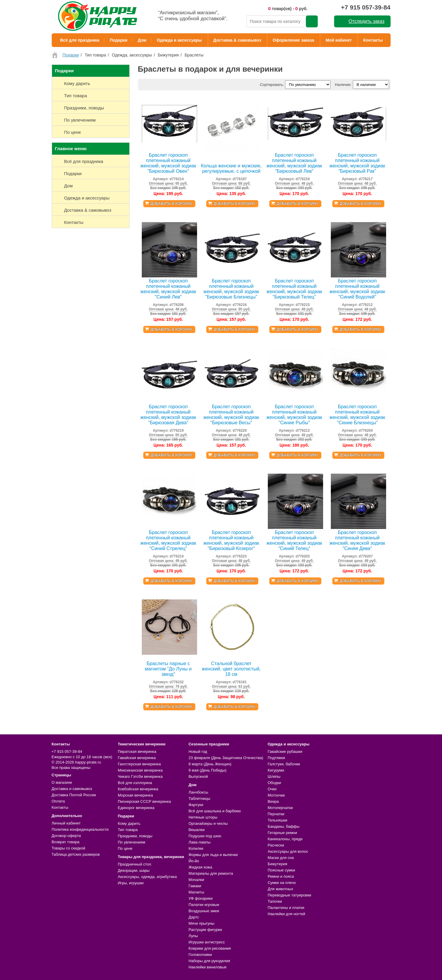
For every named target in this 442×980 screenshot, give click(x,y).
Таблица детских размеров (76, 854)
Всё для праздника (80, 40)
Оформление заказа (293, 40)
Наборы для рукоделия (209, 961)
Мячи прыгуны (201, 923)
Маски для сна (281, 858)
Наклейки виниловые (207, 967)
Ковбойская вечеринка (138, 789)
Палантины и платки (286, 908)
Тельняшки (277, 820)
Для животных (280, 889)
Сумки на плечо (282, 883)
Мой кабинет (339, 40)
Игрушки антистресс (207, 942)
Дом (142, 40)
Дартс (194, 917)
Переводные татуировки (289, 895)
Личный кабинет (66, 823)
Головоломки (200, 955)
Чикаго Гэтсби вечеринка (140, 776)
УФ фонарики (200, 898)
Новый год (198, 752)
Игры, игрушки (131, 883)
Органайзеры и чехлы (208, 823)
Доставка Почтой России (74, 795)
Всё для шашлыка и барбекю (215, 811)
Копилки (196, 848)
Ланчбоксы (198, 792)
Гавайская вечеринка (137, 758)
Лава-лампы (199, 842)
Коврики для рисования (210, 948)
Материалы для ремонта (211, 873)
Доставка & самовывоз (237, 40)
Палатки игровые (204, 905)
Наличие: (343, 85)
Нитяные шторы (203, 817)
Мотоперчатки (280, 808)
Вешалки (196, 830)
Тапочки (275, 901)
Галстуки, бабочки (284, 764)
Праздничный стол (134, 864)
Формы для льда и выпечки (213, 855)
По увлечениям (131, 842)
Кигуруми (276, 770)
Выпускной (198, 776)
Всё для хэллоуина (135, 783)
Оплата (58, 801)
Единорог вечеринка (136, 808)
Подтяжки (276, 758)
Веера (273, 801)
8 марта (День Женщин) (210, 764)
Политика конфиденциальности (80, 829)
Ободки (274, 783)
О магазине (62, 782)
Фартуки (196, 805)
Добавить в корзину (171, 204)
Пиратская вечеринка (137, 752)
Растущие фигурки (205, 930)
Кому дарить (129, 823)
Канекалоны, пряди (285, 839)
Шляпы (274, 776)
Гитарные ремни (282, 833)
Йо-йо (194, 861)
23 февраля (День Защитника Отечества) (226, 758)
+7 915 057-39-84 (366, 7)
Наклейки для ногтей (286, 914)
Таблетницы (199, 798)
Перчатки (276, 814)
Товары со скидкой (69, 848)
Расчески (276, 845)
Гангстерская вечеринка (139, 764)
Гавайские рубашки (285, 752)
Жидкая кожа (200, 867)
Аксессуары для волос (288, 851)
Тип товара (128, 830)
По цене (125, 848)
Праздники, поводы (135, 836)
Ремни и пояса (281, 876)
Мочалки (196, 880)
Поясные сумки (281, 870)
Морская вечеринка (135, 795)
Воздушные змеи (204, 911)
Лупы (193, 936)
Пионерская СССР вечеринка (144, 801)
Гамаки (195, 886)
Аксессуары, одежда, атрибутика (147, 877)
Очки (272, 789)
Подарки (118, 40)
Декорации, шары (134, 870)
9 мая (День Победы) (207, 770)
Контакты (373, 40)
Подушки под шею (205, 836)
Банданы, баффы (283, 826)
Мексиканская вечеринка (140, 770)
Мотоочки (276, 795)
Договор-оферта (66, 836)
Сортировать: (272, 85)
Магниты (196, 892)
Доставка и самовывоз (72, 789)
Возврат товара (66, 842)
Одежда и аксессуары (179, 40)
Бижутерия (277, 864)
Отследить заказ (367, 21)
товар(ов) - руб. (288, 8)
